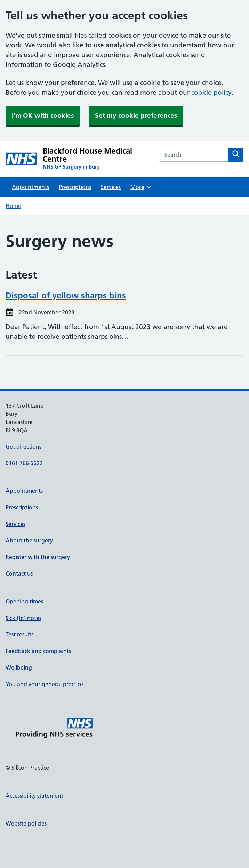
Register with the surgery (38, 557)
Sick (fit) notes (23, 618)
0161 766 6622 (24, 463)
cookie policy (211, 92)
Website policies (26, 823)
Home (13, 206)
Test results (19, 634)
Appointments (30, 187)
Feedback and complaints (38, 651)
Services (111, 187)
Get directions (23, 447)
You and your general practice (44, 684)
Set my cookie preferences (136, 115)
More (141, 187)
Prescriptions (75, 187)
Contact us (19, 573)
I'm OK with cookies (43, 115)
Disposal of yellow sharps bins (66, 295)
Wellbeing (19, 667)
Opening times (24, 601)
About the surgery (29, 540)
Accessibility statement (34, 796)
